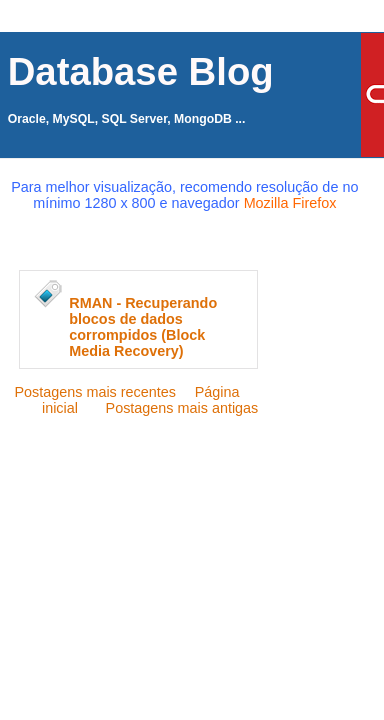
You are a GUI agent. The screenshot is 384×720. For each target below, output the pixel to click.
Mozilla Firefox (290, 203)
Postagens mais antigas (182, 408)
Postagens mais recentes (95, 392)
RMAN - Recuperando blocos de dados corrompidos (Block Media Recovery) (143, 327)
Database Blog (141, 71)
